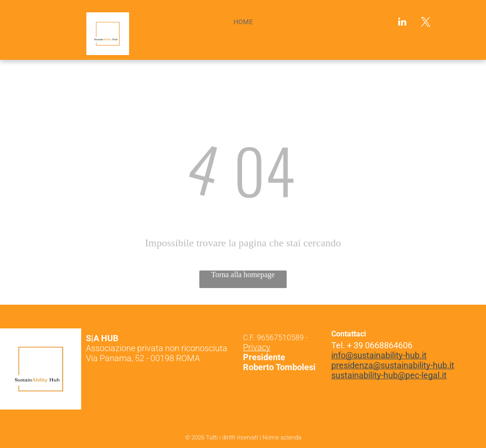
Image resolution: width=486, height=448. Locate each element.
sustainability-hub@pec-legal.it (389, 375)
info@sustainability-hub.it (379, 355)
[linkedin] (402, 23)
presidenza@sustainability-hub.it (393, 365)
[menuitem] (243, 22)
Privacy (257, 347)
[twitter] (426, 23)
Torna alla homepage (243, 275)
